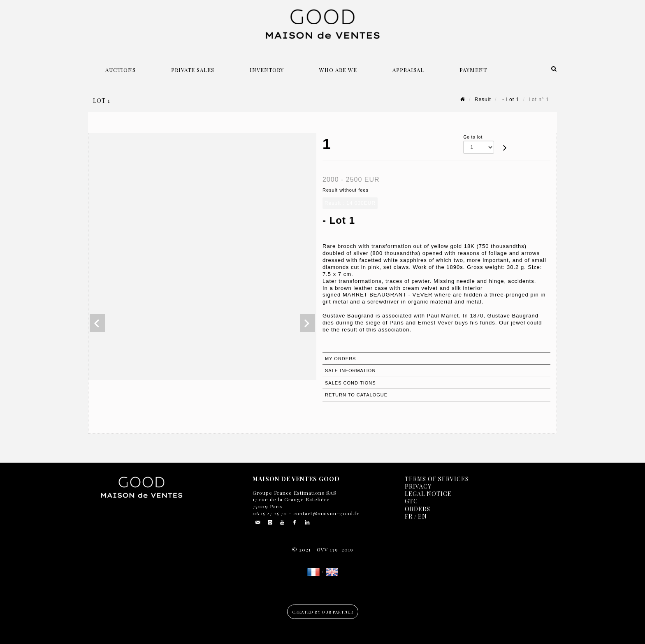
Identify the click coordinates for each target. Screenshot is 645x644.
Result (483, 100)
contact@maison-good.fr (325, 513)
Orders (418, 509)
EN (422, 516)
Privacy (418, 486)
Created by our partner (323, 612)
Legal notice (428, 494)
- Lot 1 (510, 100)
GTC (411, 501)
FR (409, 516)
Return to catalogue (356, 395)
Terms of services (437, 479)
